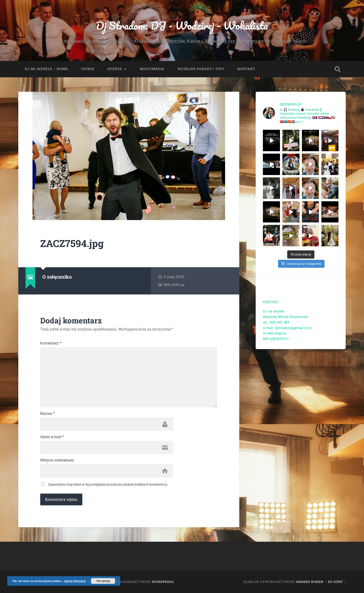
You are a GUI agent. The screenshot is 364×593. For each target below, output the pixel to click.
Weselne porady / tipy (201, 69)
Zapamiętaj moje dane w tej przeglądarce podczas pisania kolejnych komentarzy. (108, 484)
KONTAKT (271, 302)
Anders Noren (310, 582)
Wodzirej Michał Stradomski (285, 317)
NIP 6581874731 (276, 339)
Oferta (115, 69)
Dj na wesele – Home (46, 69)
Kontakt (246, 69)
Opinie (88, 69)
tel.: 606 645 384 (276, 322)
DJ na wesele (274, 311)
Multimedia (152, 69)
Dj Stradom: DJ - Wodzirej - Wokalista (182, 25)
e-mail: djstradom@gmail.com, (288, 328)
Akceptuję (103, 581)
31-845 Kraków (275, 333)
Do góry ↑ (337, 582)
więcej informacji (75, 581)
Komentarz (51, 343)
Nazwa (47, 414)
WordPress (163, 582)
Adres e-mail (52, 437)
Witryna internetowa (57, 460)
